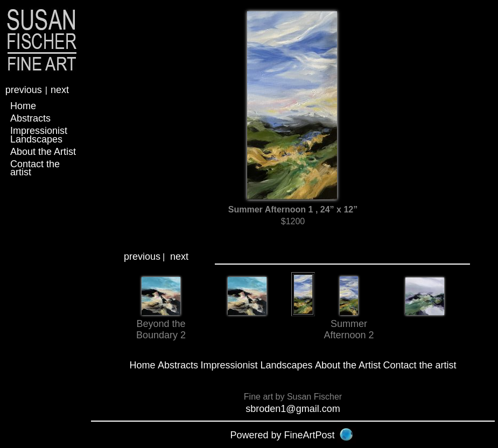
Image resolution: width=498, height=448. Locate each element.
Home (23, 106)
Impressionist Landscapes (39, 135)
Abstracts (30, 118)
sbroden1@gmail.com (293, 409)
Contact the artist (35, 168)
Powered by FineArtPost (282, 435)
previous (24, 90)
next (60, 90)
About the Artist (43, 152)
